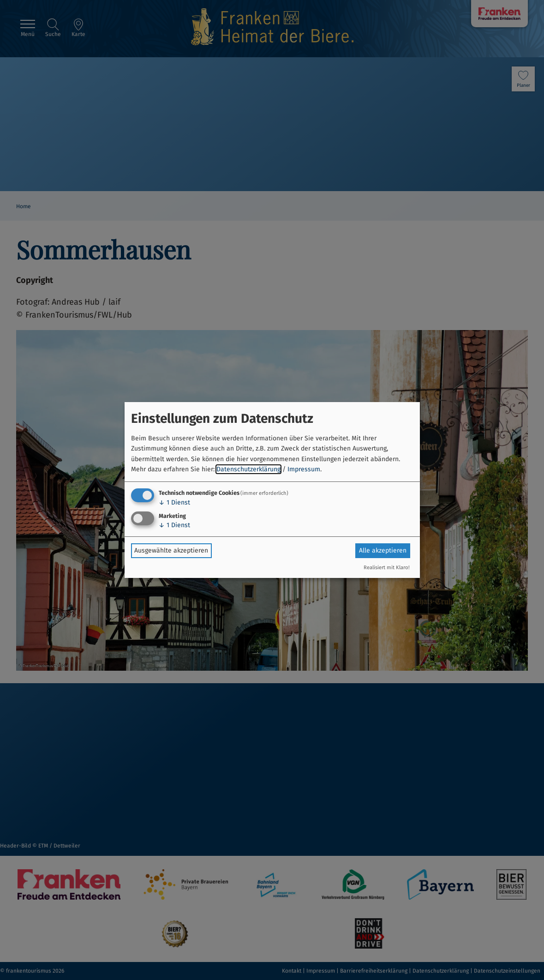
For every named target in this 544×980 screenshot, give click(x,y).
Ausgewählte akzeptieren (171, 550)
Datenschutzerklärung (248, 469)
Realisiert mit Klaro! (387, 568)
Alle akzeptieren (383, 550)
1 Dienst (174, 502)
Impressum (304, 469)
